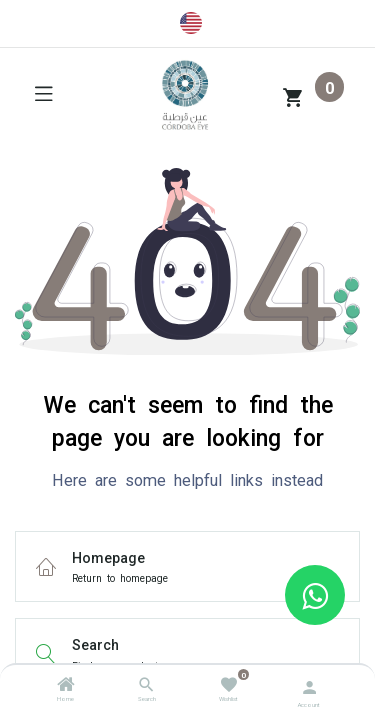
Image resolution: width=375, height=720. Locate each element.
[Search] (146, 687)
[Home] (66, 687)
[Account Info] (309, 685)
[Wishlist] (228, 683)
